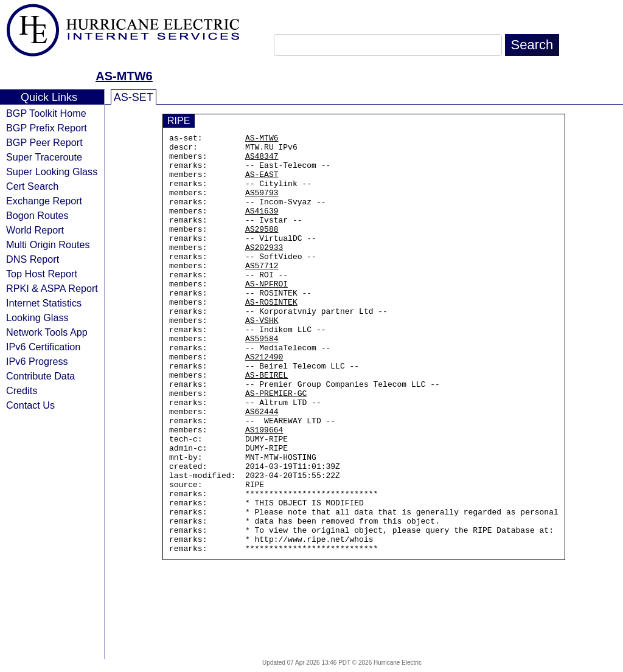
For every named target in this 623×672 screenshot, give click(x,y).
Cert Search (32, 186)
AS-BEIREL (266, 424)
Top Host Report (42, 274)
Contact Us (30, 405)
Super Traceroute (44, 157)
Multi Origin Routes (48, 244)
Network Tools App (47, 332)
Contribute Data (40, 376)
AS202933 (264, 271)
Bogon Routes (37, 215)
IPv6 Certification (43, 347)
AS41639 (262, 227)
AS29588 (262, 249)
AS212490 (264, 402)
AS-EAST (262, 183)
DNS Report (33, 259)
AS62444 (262, 468)
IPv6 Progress (37, 361)
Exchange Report (44, 201)
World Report (35, 230)
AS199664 (264, 490)
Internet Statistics (44, 303)
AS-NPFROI (266, 314)
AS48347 (262, 161)
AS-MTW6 (124, 76)
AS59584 (262, 380)
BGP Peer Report (44, 142)
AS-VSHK (262, 358)
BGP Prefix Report (47, 128)
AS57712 (262, 293)
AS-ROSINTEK (271, 336)
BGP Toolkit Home (46, 113)
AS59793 (262, 205)
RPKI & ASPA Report (52, 288)
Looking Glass (37, 317)
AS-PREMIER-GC (276, 446)
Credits (22, 390)
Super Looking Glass (52, 171)
